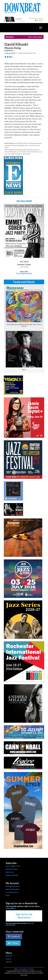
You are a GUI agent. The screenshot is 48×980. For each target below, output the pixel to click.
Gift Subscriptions (12, 869)
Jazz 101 (9, 962)
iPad (30, 273)
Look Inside (24, 267)
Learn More (11, 908)
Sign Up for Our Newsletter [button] (24, 916)
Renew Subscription (12, 889)
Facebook (14, 936)
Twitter (13, 943)
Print (18, 273)
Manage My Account (13, 886)
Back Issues (10, 872)
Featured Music (24, 282)
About (16, 969)
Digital (24, 273)
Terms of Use (24, 969)
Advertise (9, 956)
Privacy (32, 969)
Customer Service (12, 892)
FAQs (8, 895)
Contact (8, 959)
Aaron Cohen (11, 53)
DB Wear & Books (12, 875)
